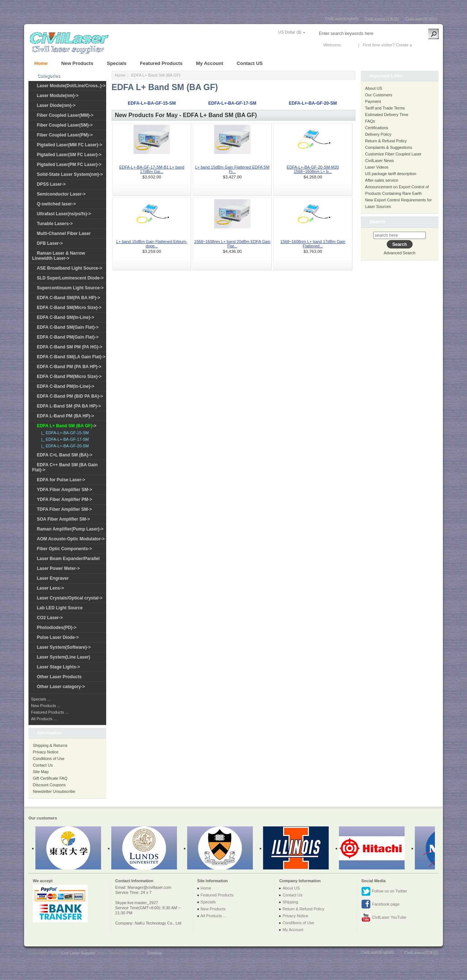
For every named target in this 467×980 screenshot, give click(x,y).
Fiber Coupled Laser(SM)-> (65, 125)
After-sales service (382, 180)
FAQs (370, 121)
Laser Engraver (53, 578)
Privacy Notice (46, 752)
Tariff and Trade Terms (385, 108)
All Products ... (44, 719)
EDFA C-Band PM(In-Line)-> (65, 386)
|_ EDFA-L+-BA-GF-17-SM (64, 439)
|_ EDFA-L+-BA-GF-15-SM (64, 433)
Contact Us (43, 765)
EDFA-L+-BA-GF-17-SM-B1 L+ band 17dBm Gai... (152, 169)
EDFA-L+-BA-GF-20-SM (313, 103)
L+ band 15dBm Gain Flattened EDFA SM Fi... (232, 169)
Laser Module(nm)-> (58, 96)
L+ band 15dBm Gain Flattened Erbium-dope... (152, 244)
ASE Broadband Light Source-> (70, 268)
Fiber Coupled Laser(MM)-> (65, 115)
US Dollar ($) (290, 32)
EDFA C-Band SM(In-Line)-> (65, 317)
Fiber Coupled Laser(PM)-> (65, 135)
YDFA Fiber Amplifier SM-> (64, 490)
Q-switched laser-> (56, 204)
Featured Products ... (50, 712)
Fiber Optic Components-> (64, 549)
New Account (425, 45)
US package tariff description (391, 174)
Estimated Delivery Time (387, 115)
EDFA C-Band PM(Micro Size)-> (69, 377)
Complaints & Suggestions (389, 147)
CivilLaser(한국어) (421, 19)
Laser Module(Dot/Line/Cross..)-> (71, 86)
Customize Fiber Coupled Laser (393, 154)
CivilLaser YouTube (384, 918)
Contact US (250, 63)
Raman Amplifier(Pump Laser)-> (70, 529)
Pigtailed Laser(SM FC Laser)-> (69, 155)
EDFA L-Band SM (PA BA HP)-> (69, 406)
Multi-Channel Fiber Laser (64, 234)
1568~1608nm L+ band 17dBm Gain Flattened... (313, 244)
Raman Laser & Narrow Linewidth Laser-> (59, 256)
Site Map (41, 772)
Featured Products (161, 63)
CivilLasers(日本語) (382, 19)
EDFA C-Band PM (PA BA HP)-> (69, 367)
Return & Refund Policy (386, 141)
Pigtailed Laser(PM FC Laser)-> (69, 165)
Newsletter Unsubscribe (54, 791)
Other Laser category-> (61, 687)
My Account (209, 63)
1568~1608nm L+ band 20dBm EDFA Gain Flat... (232, 244)
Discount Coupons (49, 785)
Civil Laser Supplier (78, 953)
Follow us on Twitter (384, 891)
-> (67, 426)
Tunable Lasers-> (55, 224)
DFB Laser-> (50, 243)
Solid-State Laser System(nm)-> (70, 174)
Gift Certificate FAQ (50, 778)
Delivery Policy (378, 134)
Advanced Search (400, 253)
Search (377, 222)
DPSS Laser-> (51, 184)
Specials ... (41, 699)
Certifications (377, 128)
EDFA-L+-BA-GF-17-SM (232, 103)
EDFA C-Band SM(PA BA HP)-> (68, 298)
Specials (117, 63)
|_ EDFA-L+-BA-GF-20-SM (64, 446)
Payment (373, 101)
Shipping (290, 902)
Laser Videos (377, 167)
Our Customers (379, 95)
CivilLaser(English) (342, 19)
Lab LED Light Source (60, 608)
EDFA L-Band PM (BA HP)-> (65, 416)
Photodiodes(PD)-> (57, 628)
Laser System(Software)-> (64, 647)
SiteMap (155, 953)
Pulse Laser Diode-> (58, 637)
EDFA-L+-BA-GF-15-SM (152, 103)
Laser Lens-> (50, 588)
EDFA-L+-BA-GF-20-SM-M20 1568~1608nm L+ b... (313, 169)
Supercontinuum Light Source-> (70, 288)
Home (41, 63)
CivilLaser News (380, 161)
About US (374, 88)
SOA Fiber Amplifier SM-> (63, 519)
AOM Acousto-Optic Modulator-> (71, 539)
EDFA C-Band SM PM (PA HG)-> (70, 347)
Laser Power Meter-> (58, 568)
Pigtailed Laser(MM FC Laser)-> (70, 145)
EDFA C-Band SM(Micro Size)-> (69, 308)
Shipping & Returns (50, 745)
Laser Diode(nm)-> (56, 105)
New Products (77, 63)
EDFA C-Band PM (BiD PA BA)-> (70, 396)
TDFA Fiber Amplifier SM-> (64, 509)
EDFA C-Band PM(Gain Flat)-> (68, 337)
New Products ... (46, 706)
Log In (349, 45)
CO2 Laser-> (50, 618)
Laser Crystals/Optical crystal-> (70, 598)
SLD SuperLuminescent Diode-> (70, 278)
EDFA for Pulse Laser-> (61, 480)
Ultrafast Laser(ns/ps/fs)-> (64, 214)
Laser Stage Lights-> (58, 667)
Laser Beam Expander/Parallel (68, 559)
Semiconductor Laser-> (61, 194)
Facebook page (380, 904)
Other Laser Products (59, 677)
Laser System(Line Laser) (63, 657)
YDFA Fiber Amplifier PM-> (64, 499)
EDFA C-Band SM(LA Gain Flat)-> (71, 357)
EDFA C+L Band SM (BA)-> (65, 455)
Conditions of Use (49, 759)
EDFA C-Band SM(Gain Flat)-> (68, 327)
